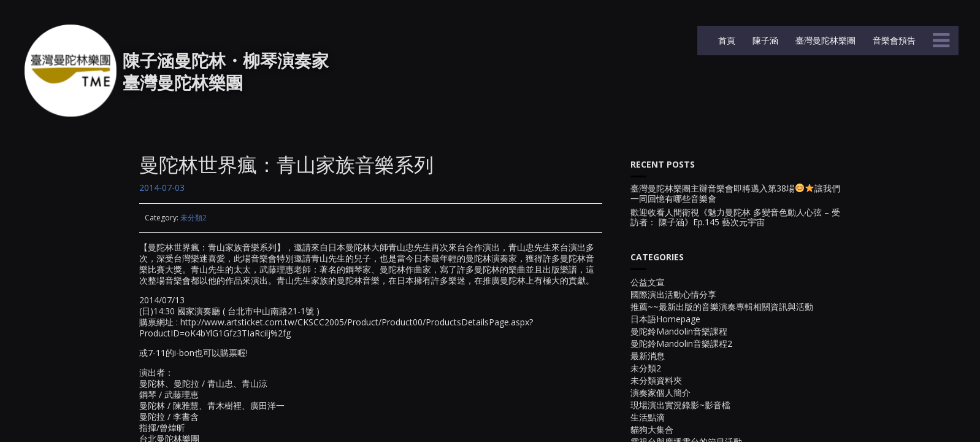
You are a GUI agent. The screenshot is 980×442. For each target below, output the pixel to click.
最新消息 (648, 356)
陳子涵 (764, 40)
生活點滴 (648, 417)
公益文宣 (648, 282)
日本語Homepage (665, 319)
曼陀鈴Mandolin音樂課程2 (681, 343)
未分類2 (193, 218)
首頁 (725, 40)
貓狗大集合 (652, 429)
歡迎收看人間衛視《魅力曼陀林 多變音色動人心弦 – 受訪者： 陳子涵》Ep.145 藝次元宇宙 (735, 218)
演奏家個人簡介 (660, 393)
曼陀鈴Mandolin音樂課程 (679, 331)
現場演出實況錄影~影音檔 (680, 405)
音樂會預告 (893, 40)
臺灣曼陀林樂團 (824, 40)
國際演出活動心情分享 (673, 294)
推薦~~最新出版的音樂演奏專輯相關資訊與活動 (722, 307)
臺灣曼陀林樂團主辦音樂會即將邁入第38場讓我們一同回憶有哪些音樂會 (735, 194)
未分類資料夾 (656, 380)
